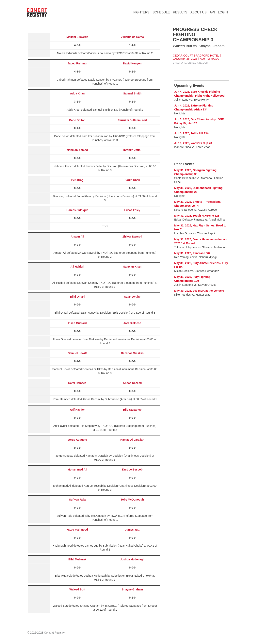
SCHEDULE (161, 12)
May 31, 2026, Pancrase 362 (192, 253)
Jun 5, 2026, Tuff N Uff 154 (191, 133)
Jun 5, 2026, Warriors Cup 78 (193, 143)
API (212, 12)
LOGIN (223, 12)
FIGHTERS (141, 12)
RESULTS (180, 12)
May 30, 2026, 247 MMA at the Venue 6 (199, 291)
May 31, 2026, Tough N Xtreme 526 (197, 216)
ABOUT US (199, 12)
